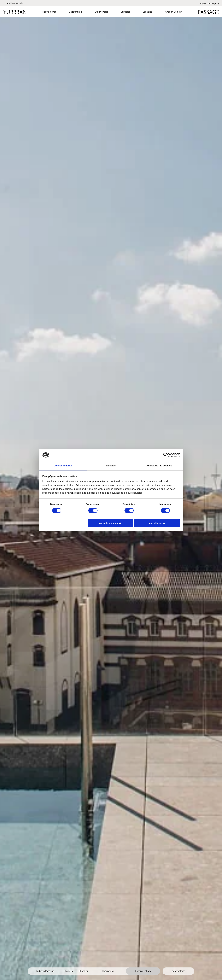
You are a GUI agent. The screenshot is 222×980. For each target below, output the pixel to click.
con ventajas (179, 971)
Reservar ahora (143, 971)
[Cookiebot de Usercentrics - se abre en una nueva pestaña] (166, 455)
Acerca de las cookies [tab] (159, 466)
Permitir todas (157, 523)
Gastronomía (76, 12)
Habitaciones (49, 12)
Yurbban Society (173, 12)
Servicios (125, 12)
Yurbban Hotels (15, 3)
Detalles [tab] (111, 466)
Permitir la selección (111, 523)
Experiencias (102, 12)
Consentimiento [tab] (63, 466)
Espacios (147, 12)
